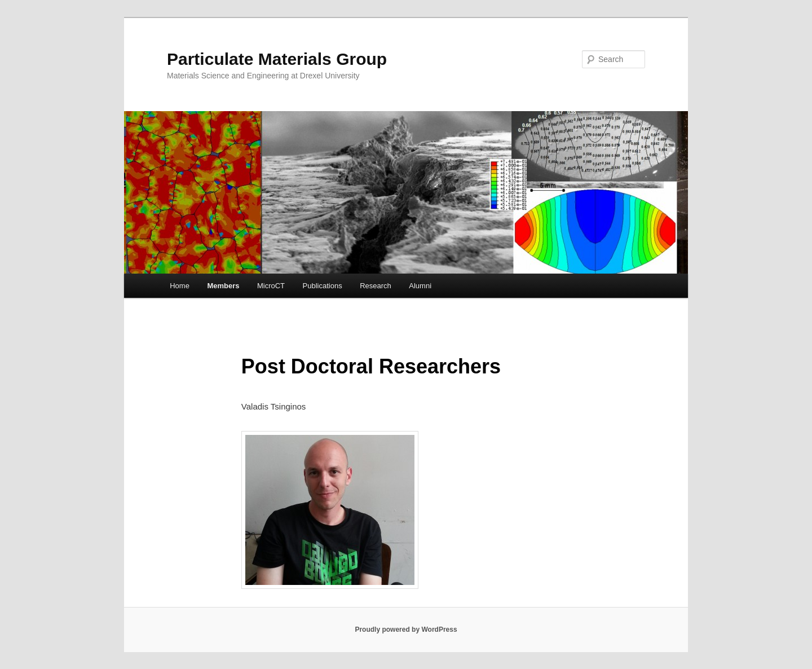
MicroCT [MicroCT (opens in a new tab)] (271, 286)
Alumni (420, 286)
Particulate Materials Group (277, 59)
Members (223, 286)
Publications (323, 286)
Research (376, 286)
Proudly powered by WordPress (406, 630)
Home (180, 286)
